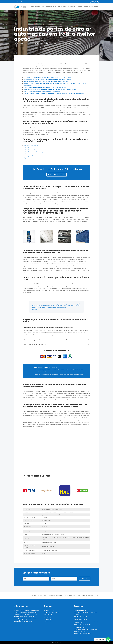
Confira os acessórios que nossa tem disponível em (50, 90)
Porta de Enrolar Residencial (91, 7)
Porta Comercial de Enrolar (49, 7)
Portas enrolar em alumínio (31, 154)
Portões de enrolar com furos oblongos (34, 152)
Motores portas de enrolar (31, 156)
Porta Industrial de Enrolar (75, 7)
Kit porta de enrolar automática (32, 158)
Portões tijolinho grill (29, 150)
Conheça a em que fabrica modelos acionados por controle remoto (54, 94)
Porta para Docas (62, 7)
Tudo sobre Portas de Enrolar (85, 596)
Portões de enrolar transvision (32, 148)
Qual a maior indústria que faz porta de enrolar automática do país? (42, 92)
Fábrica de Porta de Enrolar (39, 596)
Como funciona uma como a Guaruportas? (46, 81)
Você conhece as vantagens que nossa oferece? (47, 79)
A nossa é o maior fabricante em (45, 88)
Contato (97, 596)
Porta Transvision (35, 7)
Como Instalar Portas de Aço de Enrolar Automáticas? (62, 596)
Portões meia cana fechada (31, 146)
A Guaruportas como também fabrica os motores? (48, 77)
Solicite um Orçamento (57, 174)
